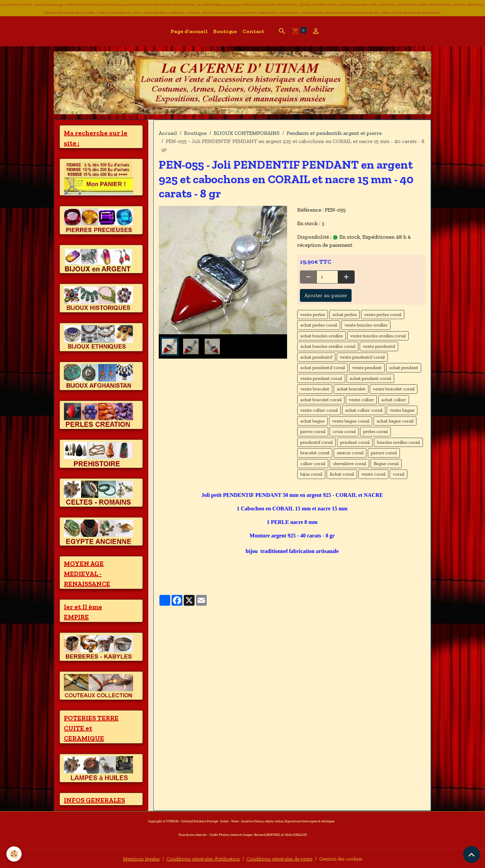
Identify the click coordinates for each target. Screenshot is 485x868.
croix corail (344, 431)
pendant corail (355, 442)
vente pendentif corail (362, 357)
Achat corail (342, 474)
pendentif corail (316, 442)
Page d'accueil (189, 31)
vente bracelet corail (394, 389)
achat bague (312, 421)
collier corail (313, 464)
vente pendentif (379, 346)
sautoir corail (350, 453)
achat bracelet (351, 389)
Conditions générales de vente (283, 858)
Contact (253, 31)
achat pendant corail (370, 378)
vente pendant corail (321, 378)
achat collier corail (364, 410)
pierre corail (313, 431)
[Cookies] (14, 854)
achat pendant (404, 368)
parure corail (384, 453)
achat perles (344, 315)
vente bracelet (315, 389)
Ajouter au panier (326, 295)
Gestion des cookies (350, 858)
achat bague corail (395, 421)
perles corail (375, 431)
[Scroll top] (471, 854)
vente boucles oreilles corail (378, 336)
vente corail (373, 474)
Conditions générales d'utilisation (199, 858)
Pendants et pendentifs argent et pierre (334, 133)
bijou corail (311, 474)
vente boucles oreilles (366, 325)
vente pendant (367, 368)
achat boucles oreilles (322, 336)
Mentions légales (131, 858)
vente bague (402, 410)
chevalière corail (349, 464)
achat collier (394, 400)
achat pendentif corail (323, 368)
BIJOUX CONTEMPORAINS (247, 133)
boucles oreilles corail (398, 442)
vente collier (361, 400)
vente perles (313, 315)
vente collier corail (319, 410)
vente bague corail (351, 421)
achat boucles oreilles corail (328, 346)
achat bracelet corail (321, 400)
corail (399, 474)
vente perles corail (383, 315)
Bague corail (386, 464)
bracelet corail (315, 453)
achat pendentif (316, 357)
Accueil (168, 133)
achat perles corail (319, 325)
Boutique (225, 31)
